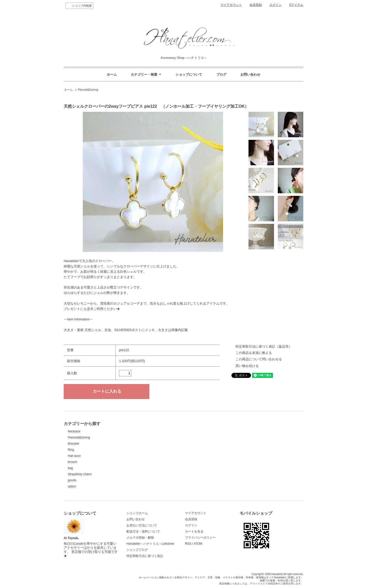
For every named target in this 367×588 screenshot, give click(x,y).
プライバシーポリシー (200, 538)
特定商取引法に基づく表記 (145, 556)
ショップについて (189, 74)
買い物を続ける (247, 366)
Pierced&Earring (88, 90)
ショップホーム (137, 513)
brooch (73, 462)
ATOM (198, 544)
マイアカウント (231, 5)
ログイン (276, 5)
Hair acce (74, 456)
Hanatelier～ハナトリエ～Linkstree (150, 544)
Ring (71, 450)
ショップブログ (137, 550)
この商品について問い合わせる (259, 359)
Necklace (74, 431)
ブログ (221, 74)
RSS (188, 544)
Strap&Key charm (80, 474)
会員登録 (256, 5)
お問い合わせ (250, 74)
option (72, 486)
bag (70, 468)
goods (72, 480)
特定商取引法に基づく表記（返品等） (264, 346)
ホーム (112, 74)
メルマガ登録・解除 (140, 538)
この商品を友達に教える (254, 353)
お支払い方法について (142, 525)
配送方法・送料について (143, 531)
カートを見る (194, 531)
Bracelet (73, 444)
